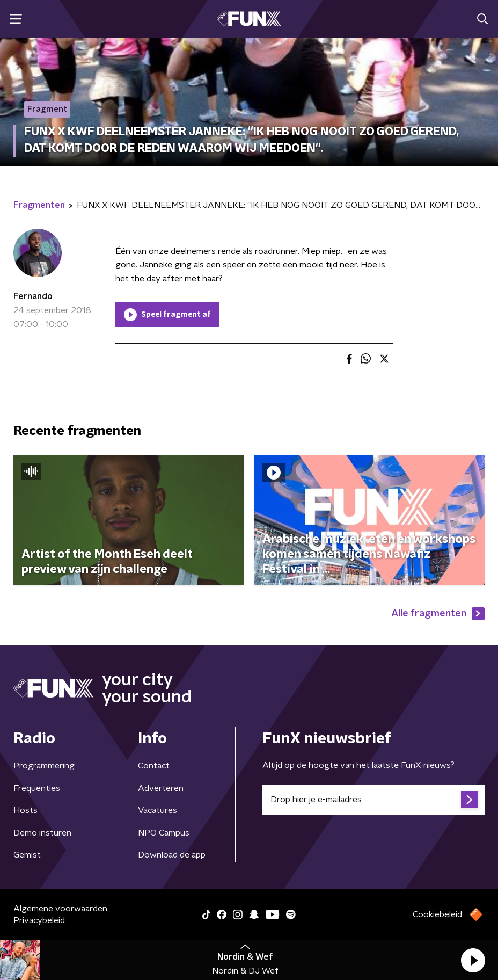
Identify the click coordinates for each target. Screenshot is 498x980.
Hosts (25, 810)
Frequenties (37, 788)
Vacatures (158, 810)
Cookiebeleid (437, 914)
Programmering (44, 766)
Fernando (33, 296)
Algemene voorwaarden (60, 909)
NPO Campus (164, 833)
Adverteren (161, 788)
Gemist (27, 855)
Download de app (172, 855)
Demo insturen (42, 833)
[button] (473, 960)
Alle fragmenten (438, 614)
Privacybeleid (39, 920)
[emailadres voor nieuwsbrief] (373, 800)
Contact (154, 766)
